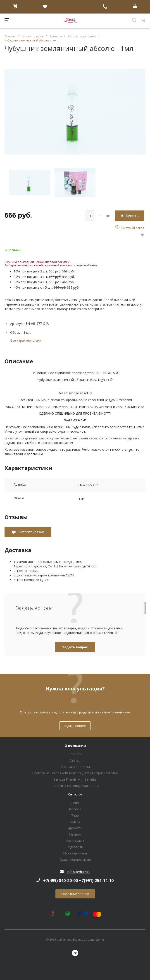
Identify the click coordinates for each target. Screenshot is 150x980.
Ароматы (75, 828)
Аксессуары (75, 841)
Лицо (75, 803)
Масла (75, 822)
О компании (75, 746)
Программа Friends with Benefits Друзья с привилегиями (75, 773)
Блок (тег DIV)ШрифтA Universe (70, 21)
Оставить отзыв (31, 532)
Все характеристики (26, 340)
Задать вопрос (75, 647)
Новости (75, 754)
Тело (75, 815)
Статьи (75, 760)
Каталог (75, 794)
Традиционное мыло (75, 860)
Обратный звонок (75, 894)
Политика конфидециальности (75, 786)
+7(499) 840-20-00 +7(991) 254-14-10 (78, 880)
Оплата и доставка (75, 767)
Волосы (75, 809)
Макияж (75, 834)
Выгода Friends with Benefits (75, 779)
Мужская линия (75, 853)
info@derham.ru (79, 872)
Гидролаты (75, 847)
